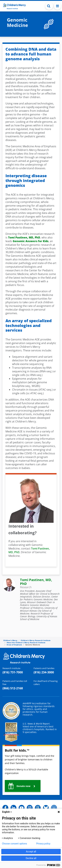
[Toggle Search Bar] (49, 6)
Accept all (31, 852)
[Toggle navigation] (57, 6)
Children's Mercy (10, 640)
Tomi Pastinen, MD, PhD (36, 582)
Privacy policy (43, 844)
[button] (23, 786)
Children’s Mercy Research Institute (36, 640)
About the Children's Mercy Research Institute (26, 642)
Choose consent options (14, 844)
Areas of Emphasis (14, 645)
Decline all (31, 858)
